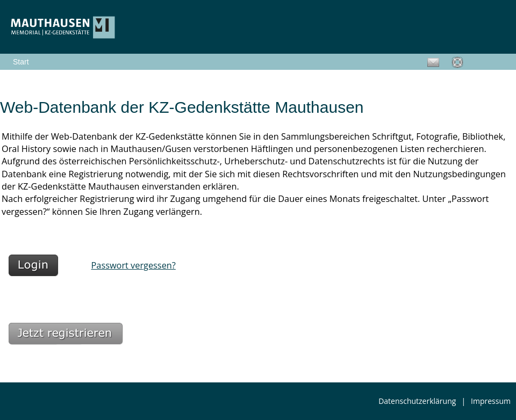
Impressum (491, 401)
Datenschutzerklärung (417, 401)
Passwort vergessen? (134, 265)
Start (21, 62)
